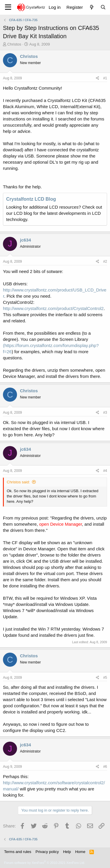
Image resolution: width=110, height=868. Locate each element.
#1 (105, 78)
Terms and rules (18, 852)
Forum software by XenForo (45, 863)
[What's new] (91, 7)
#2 (105, 262)
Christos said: (18, 482)
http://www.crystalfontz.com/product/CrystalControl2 (53, 308)
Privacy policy (47, 852)
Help (67, 852)
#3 (105, 413)
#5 (105, 678)
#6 (105, 767)
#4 (105, 471)
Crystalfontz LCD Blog (31, 199)
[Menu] (8, 7)
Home (80, 852)
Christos (14, 44)
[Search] (103, 7)
